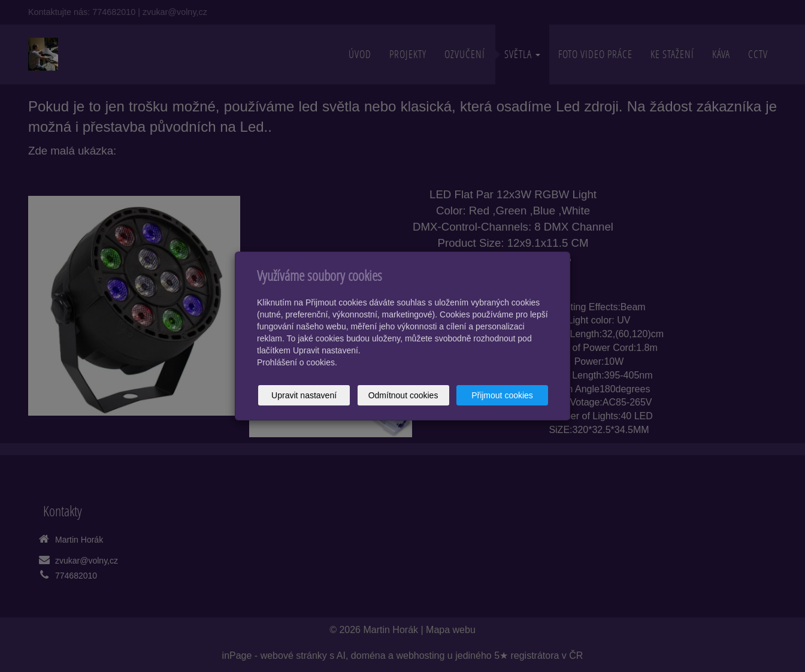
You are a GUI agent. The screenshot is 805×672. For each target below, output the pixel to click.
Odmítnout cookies (403, 395)
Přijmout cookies (502, 395)
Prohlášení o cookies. (297, 362)
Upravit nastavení (304, 395)
